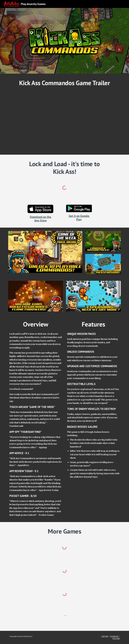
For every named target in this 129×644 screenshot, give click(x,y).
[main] (64, 83)
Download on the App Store (41, 219)
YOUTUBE (116, 638)
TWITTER (105, 636)
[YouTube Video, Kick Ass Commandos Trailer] (64, 120)
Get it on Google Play (79, 218)
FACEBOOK (114, 636)
